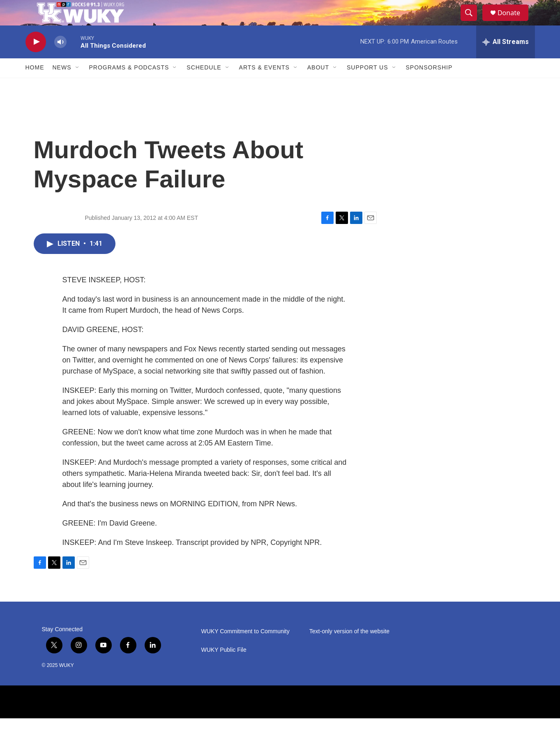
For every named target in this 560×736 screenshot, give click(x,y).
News (62, 85)
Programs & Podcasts (129, 85)
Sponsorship (429, 85)
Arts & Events (264, 85)
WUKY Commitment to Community (245, 649)
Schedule (204, 85)
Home (35, 85)
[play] (36, 60)
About (318, 85)
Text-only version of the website (349, 649)
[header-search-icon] (472, 22)
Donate (514, 22)
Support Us (368, 85)
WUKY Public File (224, 668)
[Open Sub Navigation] (78, 85)
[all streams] (506, 60)
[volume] (60, 60)
